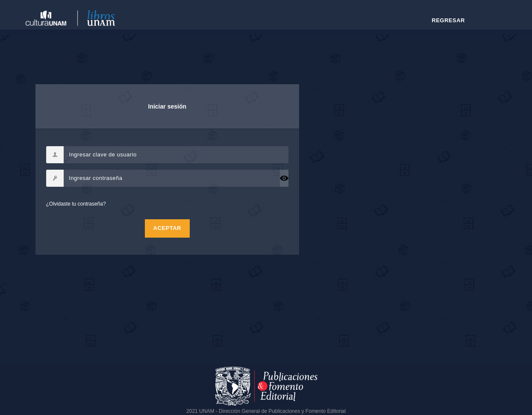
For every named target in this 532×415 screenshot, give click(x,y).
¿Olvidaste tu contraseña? (76, 204)
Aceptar (167, 228)
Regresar (448, 20)
